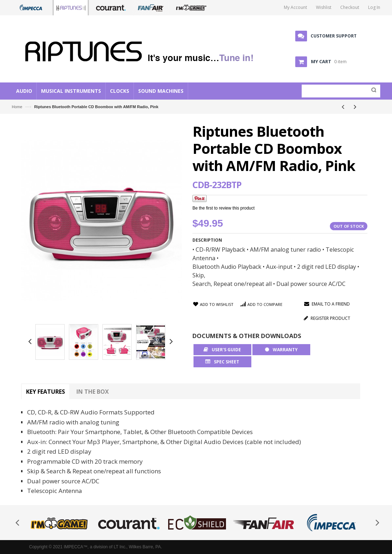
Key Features (46, 392)
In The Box (93, 392)
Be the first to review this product (223, 208)
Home (17, 107)
